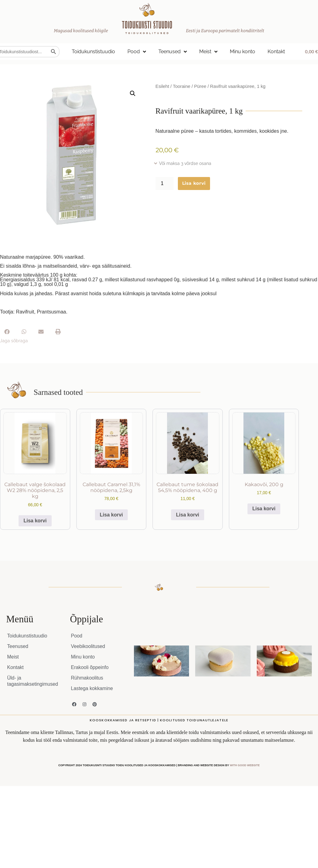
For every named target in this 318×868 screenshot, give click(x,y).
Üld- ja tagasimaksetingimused (33, 681)
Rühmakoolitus (87, 678)
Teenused (173, 52)
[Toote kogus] (165, 184)
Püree (200, 86)
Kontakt (276, 52)
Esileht (162, 86)
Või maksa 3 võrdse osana (185, 163)
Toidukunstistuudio (93, 52)
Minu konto (243, 52)
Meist (208, 52)
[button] (133, 93)
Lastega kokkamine (92, 688)
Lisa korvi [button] (35, 521)
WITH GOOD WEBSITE (245, 765)
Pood (137, 52)
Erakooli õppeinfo (90, 667)
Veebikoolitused (88, 646)
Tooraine (182, 86)
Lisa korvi (194, 183)
